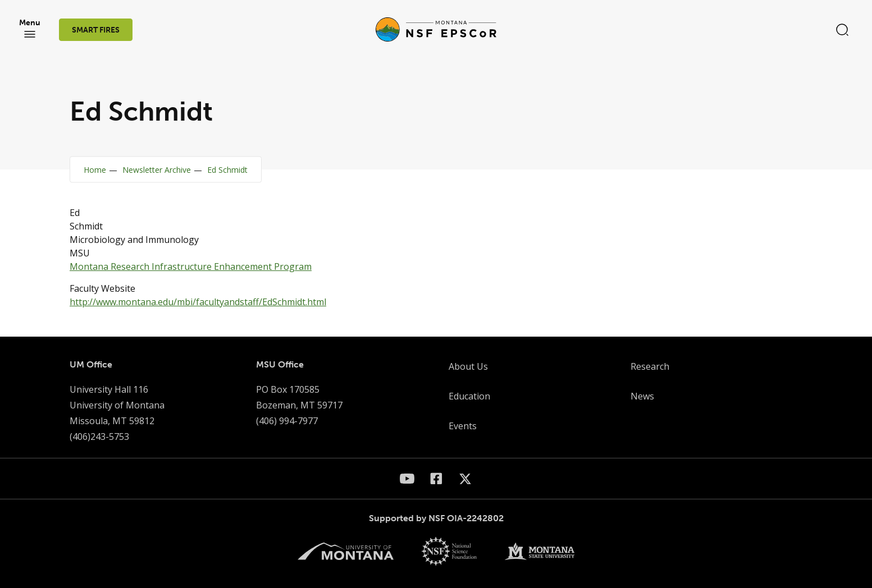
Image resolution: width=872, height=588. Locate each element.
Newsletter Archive (157, 170)
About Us (468, 366)
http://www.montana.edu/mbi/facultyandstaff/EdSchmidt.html (198, 302)
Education (469, 396)
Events (463, 426)
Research (650, 366)
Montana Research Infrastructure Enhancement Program (191, 267)
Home (95, 170)
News (642, 396)
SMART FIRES (96, 30)
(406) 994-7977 (287, 421)
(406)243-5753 (99, 437)
